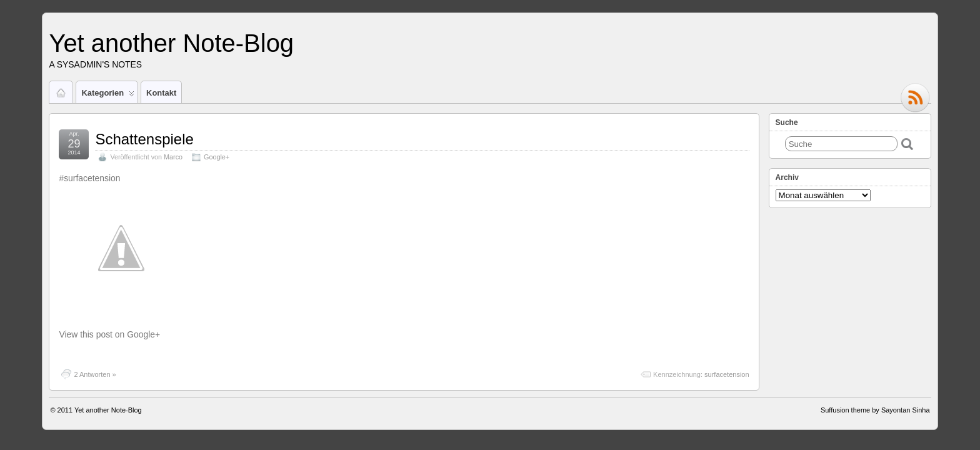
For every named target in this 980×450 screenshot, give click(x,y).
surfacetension (727, 374)
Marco (173, 157)
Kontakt (161, 93)
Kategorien (108, 96)
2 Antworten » (95, 374)
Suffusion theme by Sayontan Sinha (875, 410)
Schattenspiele (144, 139)
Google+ (217, 157)
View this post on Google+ (109, 334)
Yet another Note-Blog (171, 43)
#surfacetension (89, 178)
